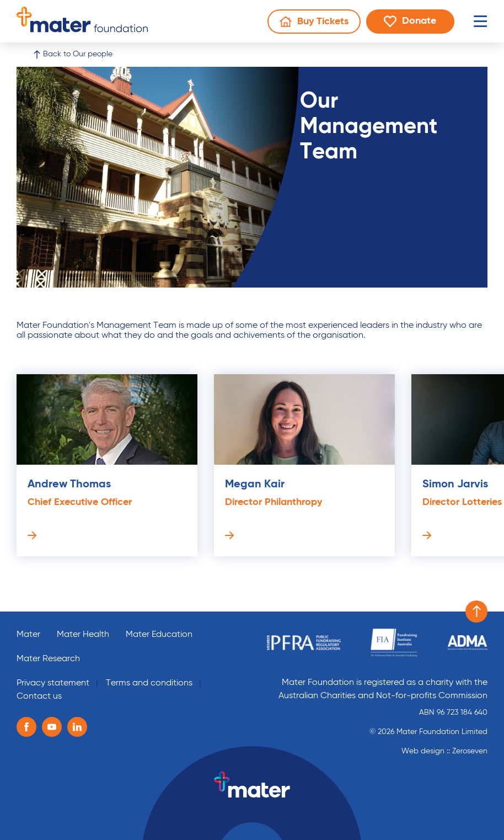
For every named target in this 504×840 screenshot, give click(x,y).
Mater (28, 635)
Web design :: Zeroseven (444, 751)
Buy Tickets (320, 24)
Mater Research (48, 659)
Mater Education (159, 635)
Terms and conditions (149, 683)
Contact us (39, 697)
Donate (419, 23)
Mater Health (83, 635)
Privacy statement (53, 683)
